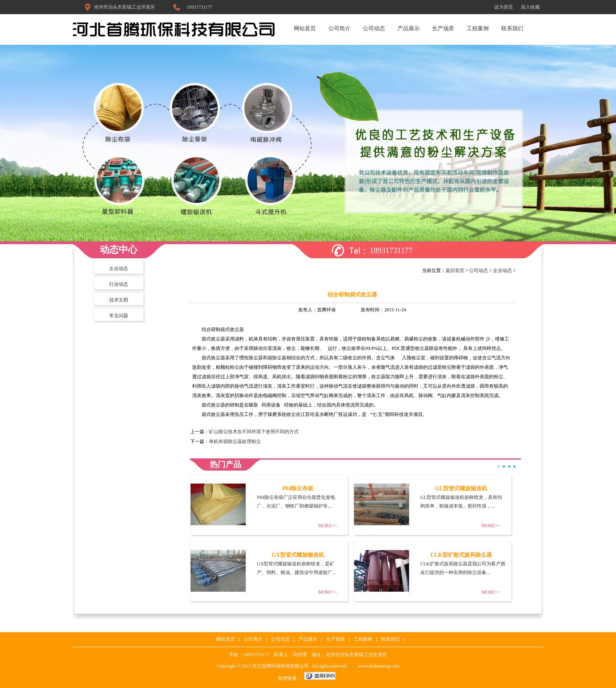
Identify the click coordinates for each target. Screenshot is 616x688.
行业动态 (119, 284)
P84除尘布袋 (298, 488)
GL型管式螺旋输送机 (461, 488)
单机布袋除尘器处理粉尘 (235, 441)
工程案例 (478, 29)
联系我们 (512, 29)
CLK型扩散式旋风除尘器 (461, 555)
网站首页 (305, 29)
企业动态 (119, 269)
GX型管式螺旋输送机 (298, 555)
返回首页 (455, 270)
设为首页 (504, 7)
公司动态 (374, 29)
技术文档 (119, 300)
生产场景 (443, 29)
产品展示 (409, 29)
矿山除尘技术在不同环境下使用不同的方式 (254, 432)
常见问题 (119, 316)
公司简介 (339, 29)
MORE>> (328, 526)
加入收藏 (530, 7)
